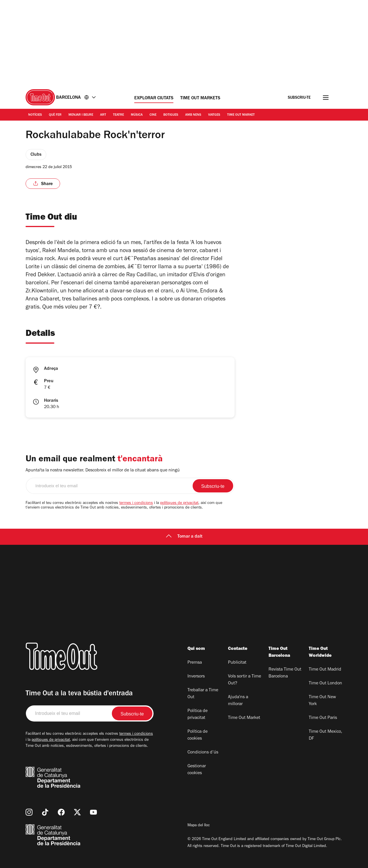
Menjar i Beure (81, 115)
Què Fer (55, 115)
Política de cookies (198, 735)
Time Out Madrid (325, 670)
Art (103, 115)
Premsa (195, 663)
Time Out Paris (323, 718)
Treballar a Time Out (203, 694)
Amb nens (193, 115)
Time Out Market (241, 115)
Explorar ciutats (154, 98)
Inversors (196, 677)
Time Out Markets (200, 98)
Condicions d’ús (203, 753)
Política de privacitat (198, 715)
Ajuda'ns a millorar (238, 701)
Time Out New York (322, 701)
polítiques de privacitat (179, 503)
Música (137, 115)
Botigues (171, 115)
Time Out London (325, 684)
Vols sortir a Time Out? (245, 680)
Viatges (214, 115)
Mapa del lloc (199, 826)
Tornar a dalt (184, 537)
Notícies (35, 115)
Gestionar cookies (197, 770)
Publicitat (237, 663)
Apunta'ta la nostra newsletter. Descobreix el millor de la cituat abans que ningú (103, 471)
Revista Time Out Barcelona (285, 673)
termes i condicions (136, 503)
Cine (153, 115)
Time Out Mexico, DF (325, 735)
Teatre (118, 115)
